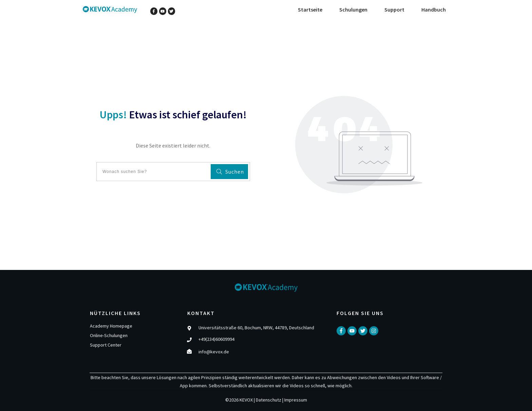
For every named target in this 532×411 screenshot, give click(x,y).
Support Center (106, 345)
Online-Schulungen (109, 335)
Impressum (296, 400)
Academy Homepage (111, 326)
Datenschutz (269, 400)
